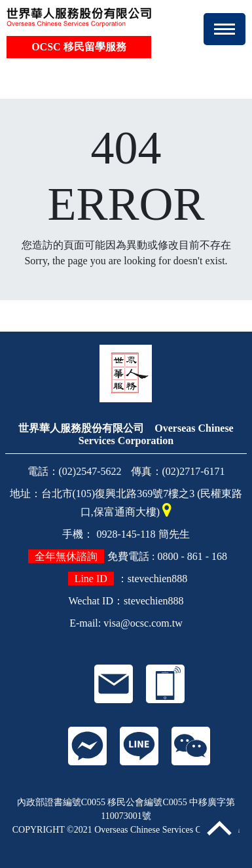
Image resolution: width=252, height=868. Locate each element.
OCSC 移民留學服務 (79, 47)
